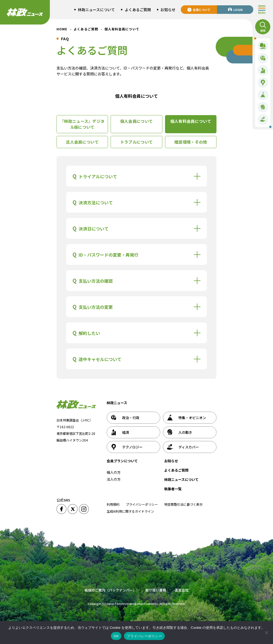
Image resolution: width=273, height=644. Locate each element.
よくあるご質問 (176, 470)
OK (116, 636)
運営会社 (182, 590)
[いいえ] (266, 633)
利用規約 (113, 504)
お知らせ (171, 461)
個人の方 (114, 472)
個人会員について (136, 121)
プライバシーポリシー (142, 504)
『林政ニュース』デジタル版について (82, 124)
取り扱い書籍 (156, 590)
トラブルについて (136, 142)
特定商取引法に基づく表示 (183, 504)
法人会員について (82, 142)
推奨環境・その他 (191, 142)
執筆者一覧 (173, 489)
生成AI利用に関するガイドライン (130, 511)
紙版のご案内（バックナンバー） (111, 590)
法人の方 (114, 479)
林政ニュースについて (181, 479)
